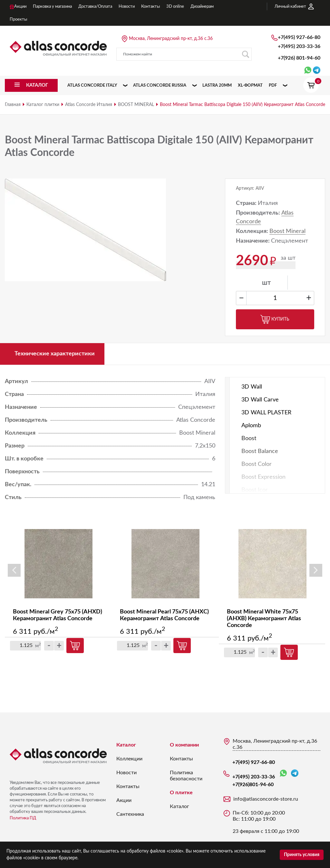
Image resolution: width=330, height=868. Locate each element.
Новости (126, 773)
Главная (13, 105)
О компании (184, 745)
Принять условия (302, 855)
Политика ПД (23, 818)
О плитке (181, 793)
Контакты (128, 786)
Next (316, 570)
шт (266, 283)
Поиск (245, 54)
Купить (275, 319)
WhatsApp (283, 773)
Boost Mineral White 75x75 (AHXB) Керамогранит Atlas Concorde (264, 619)
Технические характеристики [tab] (55, 354)
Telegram (295, 773)
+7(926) (299, 58)
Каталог (126, 745)
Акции (124, 800)
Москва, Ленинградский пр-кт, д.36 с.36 (171, 39)
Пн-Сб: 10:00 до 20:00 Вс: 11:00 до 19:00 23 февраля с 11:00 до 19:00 (266, 822)
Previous (14, 570)
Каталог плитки (43, 105)
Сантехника (130, 814)
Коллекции (129, 759)
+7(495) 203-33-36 (299, 46)
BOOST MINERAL (136, 105)
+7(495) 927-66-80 (299, 37)
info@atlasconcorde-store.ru (266, 799)
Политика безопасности (186, 776)
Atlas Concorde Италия (89, 105)
